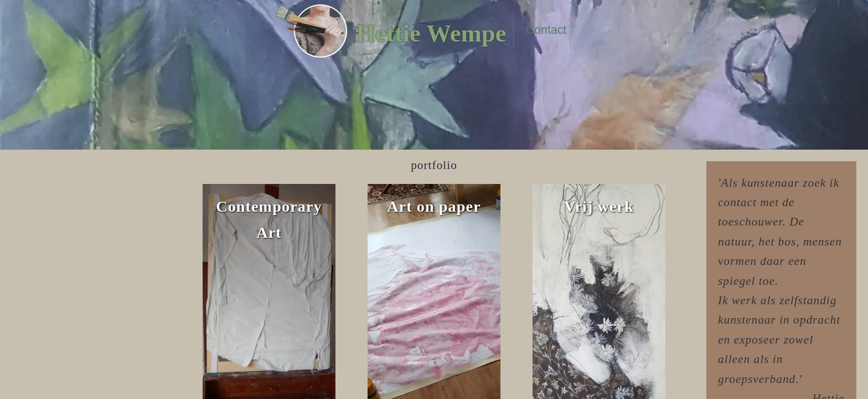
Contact (546, 30)
